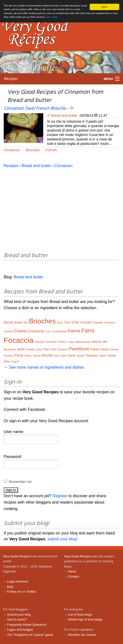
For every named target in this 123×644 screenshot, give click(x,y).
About (72, 571)
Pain (46, 349)
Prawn (28, 356)
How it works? (17, 619)
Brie (26, 323)
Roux (56, 356)
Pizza (19, 355)
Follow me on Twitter (21, 592)
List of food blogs (80, 615)
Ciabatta (98, 322)
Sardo (72, 356)
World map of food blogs (85, 619)
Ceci (67, 322)
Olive (39, 349)
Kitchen (62, 342)
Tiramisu (92, 355)
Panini (95, 349)
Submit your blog (19, 615)
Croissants (36, 331)
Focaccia (19, 340)
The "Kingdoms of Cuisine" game (30, 635)
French (51, 150)
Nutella (31, 349)
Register (60, 496)
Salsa (64, 356)
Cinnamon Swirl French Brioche (35, 109)
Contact (73, 577)
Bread (18, 322)
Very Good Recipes (17, 556)
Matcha (96, 342)
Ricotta (47, 355)
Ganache (40, 342)
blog (10, 587)
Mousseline (10, 350)
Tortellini (112, 356)
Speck (81, 356)
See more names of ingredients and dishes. (47, 367)
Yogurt (15, 361)
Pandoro (63, 349)
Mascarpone (83, 342)
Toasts (102, 356)
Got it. (104, 7)
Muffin (21, 349)
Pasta (104, 349)
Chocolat (86, 322)
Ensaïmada (60, 331)
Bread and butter (64, 115)
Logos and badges (20, 630)
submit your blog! (62, 539)
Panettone (79, 349)
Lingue (71, 342)
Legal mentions (18, 581)
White (7, 362)
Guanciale (51, 342)
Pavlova (114, 350)
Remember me (20, 482)
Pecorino (9, 356)
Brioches (33, 150)
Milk (105, 342)
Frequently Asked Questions (27, 625)
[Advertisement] (61, 209)
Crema (20, 331)
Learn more (51, 17)
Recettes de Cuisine (82, 635)
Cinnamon (12, 150)
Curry (49, 331)
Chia (75, 322)
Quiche (37, 356)
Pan (54, 349)
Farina (74, 331)
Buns (60, 322)
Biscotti (9, 322)
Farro (88, 331)
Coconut (8, 331)
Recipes (11, 79)
